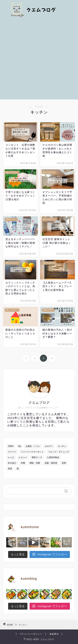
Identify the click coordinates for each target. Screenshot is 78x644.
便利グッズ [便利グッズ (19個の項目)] (37, 457)
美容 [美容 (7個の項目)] (10, 469)
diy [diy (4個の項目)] (20, 446)
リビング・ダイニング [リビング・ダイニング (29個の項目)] (59, 452)
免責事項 (54, 634)
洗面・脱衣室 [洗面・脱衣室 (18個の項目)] (51, 463)
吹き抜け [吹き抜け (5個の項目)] (12, 463)
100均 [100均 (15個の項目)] (11, 446)
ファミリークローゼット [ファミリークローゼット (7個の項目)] (32, 452)
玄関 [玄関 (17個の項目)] (64, 463)
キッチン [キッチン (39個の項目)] (62, 446)
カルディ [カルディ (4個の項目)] (49, 446)
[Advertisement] (39, 59)
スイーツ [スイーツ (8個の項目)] (12, 452)
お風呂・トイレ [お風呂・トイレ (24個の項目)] (33, 446)
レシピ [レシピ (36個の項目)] (11, 457)
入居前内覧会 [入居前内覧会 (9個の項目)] (53, 457)
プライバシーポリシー (31, 634)
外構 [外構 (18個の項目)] (23, 463)
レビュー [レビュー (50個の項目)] (23, 457)
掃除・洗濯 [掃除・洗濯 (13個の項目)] (35, 463)
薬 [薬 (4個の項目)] (18, 469)
